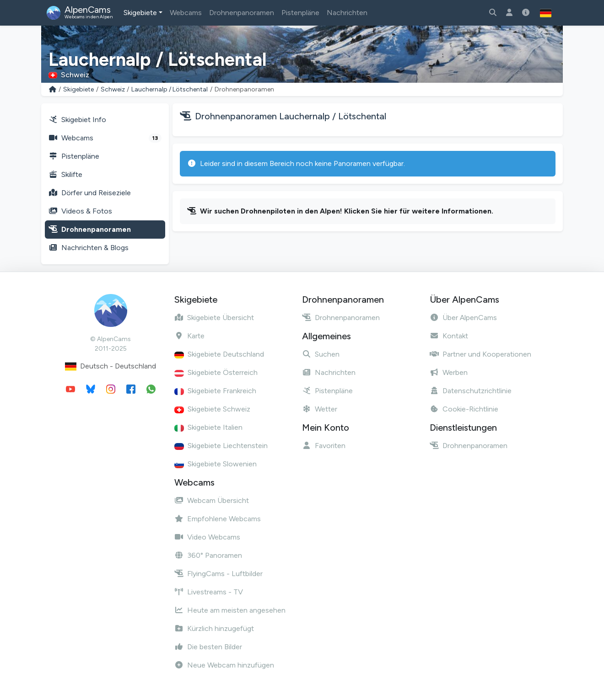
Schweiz (113, 89)
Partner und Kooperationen (480, 354)
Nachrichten (347, 13)
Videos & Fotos (80, 211)
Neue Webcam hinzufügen (224, 665)
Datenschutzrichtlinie (471, 391)
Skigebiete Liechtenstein (221, 446)
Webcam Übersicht (212, 500)
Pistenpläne (300, 13)
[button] (546, 13)
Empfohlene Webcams (218, 519)
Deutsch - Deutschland (111, 366)
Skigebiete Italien (208, 427)
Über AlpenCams (463, 318)
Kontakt (449, 336)
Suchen (321, 354)
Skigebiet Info (77, 120)
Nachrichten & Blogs (89, 248)
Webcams (186, 13)
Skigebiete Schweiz (212, 409)
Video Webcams (207, 537)
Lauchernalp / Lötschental (170, 89)
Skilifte (65, 174)
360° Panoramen (208, 555)
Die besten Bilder (208, 647)
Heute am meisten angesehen (230, 610)
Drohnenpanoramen (242, 13)
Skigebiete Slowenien (216, 464)
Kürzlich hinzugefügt (214, 628)
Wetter (320, 409)
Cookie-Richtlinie (464, 409)
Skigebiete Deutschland (219, 354)
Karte (189, 336)
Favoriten (324, 446)
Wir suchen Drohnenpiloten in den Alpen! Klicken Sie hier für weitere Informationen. (347, 211)
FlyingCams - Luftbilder (218, 574)
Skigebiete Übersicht (214, 318)
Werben (449, 372)
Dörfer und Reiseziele (90, 193)
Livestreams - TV (209, 592)
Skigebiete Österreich (216, 372)
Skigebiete (140, 13)
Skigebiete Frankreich (215, 391)
